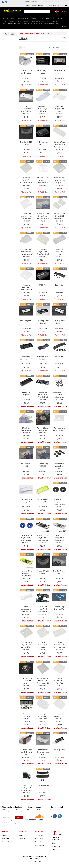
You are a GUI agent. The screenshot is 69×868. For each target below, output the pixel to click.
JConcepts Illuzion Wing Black (26, 716)
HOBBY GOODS (34, 24)
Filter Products (9, 34)
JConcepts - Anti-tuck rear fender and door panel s (26, 252)
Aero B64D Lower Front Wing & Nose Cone (43, 430)
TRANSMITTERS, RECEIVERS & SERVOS (12, 21)
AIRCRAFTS (47, 18)
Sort (49, 47)
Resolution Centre (7, 842)
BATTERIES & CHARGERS (29, 21)
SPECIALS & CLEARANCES (9, 18)
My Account (6, 835)
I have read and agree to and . (11, 822)
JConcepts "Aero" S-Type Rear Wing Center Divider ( (59, 144)
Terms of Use (39, 835)
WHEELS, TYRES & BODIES (14, 24)
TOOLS (5, 24)
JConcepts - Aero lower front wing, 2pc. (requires (26, 216)
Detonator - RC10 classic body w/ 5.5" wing (43, 109)
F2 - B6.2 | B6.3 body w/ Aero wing (59, 109)
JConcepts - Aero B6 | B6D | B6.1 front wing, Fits (43, 180)
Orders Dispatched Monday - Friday (54, 5)
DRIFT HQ (41, 18)
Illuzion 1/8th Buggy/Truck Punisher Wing (43, 609)
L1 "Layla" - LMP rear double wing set (26, 752)
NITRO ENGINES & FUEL (52, 21)
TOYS (57, 24)
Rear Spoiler (59, 285)
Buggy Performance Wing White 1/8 (26, 109)
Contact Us (58, 2)
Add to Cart (26, 85)
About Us (21, 835)
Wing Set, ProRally (43, 785)
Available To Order (27, 406)
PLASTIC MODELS (43, 24)
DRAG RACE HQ (33, 18)
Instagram (28, 5)
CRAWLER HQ (24, 18)
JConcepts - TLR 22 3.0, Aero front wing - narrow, (26, 681)
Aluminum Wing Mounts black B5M (59, 466)
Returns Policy (39, 842)
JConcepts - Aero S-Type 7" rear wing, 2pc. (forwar (43, 216)
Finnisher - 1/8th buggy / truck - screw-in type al (59, 502)
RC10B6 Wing (43, 285)
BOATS (53, 18)
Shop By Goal (63, 27)
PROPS (61, 21)
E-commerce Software (33, 861)
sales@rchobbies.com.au (38, 5)
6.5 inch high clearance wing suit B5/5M (26, 430)
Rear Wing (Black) (59, 750)
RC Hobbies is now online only (47, 2)
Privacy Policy (16, 823)
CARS (18, 18)
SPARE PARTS (60, 18)
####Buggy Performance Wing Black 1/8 (43, 395)
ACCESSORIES (25, 24)
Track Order (5, 839)
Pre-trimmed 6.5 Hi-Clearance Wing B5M (43, 752)
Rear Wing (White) (26, 321)
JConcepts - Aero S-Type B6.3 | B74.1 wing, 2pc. (59, 216)
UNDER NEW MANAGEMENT (31, 2)
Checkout (64, 12)
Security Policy (40, 845)
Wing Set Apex (59, 356)
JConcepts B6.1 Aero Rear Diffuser (59, 252)
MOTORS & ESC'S (40, 21)
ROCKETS (52, 24)
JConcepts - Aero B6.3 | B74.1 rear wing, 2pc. (59, 180)
